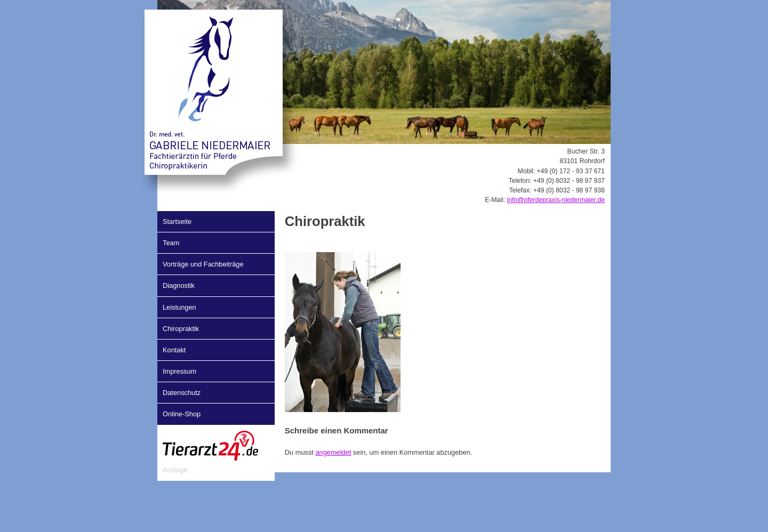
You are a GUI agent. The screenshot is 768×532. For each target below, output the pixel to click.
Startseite (177, 221)
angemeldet (333, 452)
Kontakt (174, 350)
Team (171, 243)
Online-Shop (182, 414)
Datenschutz (182, 393)
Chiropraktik (181, 329)
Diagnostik (179, 285)
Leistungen (179, 307)
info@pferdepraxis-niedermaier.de (556, 200)
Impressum (179, 371)
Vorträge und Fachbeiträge (203, 264)
